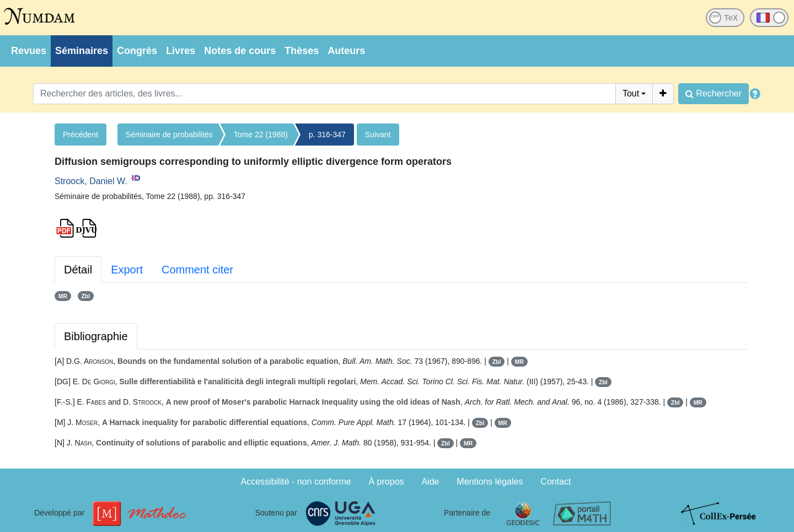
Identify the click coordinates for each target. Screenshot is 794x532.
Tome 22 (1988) (261, 135)
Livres (181, 51)
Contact (556, 482)
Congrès (137, 51)
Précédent (81, 135)
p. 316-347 (327, 135)
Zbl (85, 296)
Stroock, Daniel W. (91, 181)
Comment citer (197, 270)
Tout (631, 93)
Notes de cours (240, 51)
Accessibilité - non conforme (296, 482)
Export (127, 270)
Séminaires (82, 51)
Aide (430, 482)
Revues (29, 51)
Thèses (302, 51)
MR (63, 296)
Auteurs (346, 51)
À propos (387, 482)
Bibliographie (96, 336)
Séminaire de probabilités (169, 135)
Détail (78, 270)
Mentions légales (490, 482)
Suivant (378, 135)
